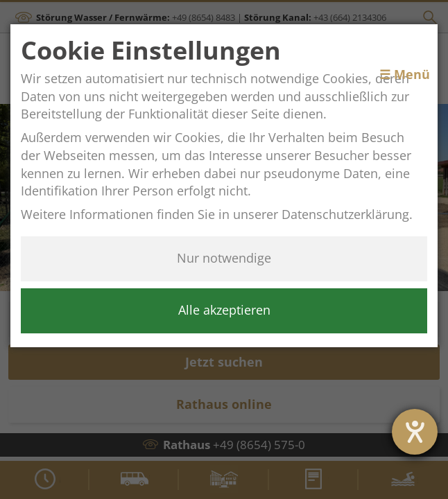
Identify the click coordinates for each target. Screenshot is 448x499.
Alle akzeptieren (224, 310)
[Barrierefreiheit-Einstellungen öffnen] (415, 432)
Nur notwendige (224, 258)
